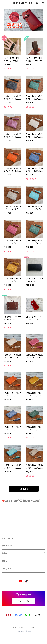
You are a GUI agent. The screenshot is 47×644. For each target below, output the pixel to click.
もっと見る (24, 489)
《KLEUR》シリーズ (9, 546)
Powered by (24, 631)
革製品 (5, 553)
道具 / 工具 (7, 569)
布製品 (5, 561)
